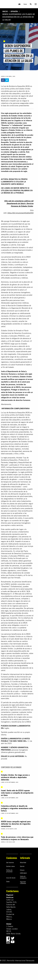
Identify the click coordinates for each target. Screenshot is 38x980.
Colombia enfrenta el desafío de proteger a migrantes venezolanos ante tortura (17, 808)
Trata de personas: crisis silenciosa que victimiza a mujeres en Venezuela (17, 838)
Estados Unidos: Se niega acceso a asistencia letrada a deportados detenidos (15, 777)
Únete (25, 4)
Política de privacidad (9, 871)
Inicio (5, 11)
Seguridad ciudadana (23, 882)
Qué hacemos (10, 862)
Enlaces (22, 870)
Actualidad (23, 862)
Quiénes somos (11, 866)
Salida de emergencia (23, 877)
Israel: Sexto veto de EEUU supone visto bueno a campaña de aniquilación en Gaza (17, 793)
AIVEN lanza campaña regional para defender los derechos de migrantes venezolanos (16, 824)
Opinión (14, 11)
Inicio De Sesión (11, 878)
